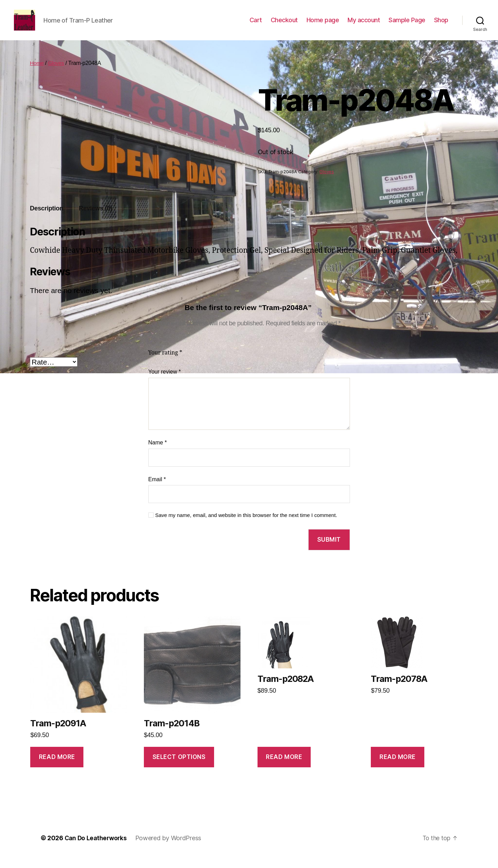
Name (158, 453)
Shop (441, 25)
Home (37, 73)
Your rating (165, 363)
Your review (165, 382)
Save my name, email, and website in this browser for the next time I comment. (246, 525)
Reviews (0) (96, 219)
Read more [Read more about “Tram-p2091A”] (57, 767)
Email (157, 490)
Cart (256, 25)
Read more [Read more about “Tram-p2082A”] (284, 767)
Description (47, 219)
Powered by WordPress (171, 848)
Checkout (284, 25)
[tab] (47, 219)
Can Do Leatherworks (97, 848)
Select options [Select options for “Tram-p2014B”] (179, 767)
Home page (323, 25)
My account (364, 25)
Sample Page (407, 25)
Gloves (57, 73)
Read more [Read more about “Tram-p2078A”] (398, 767)
